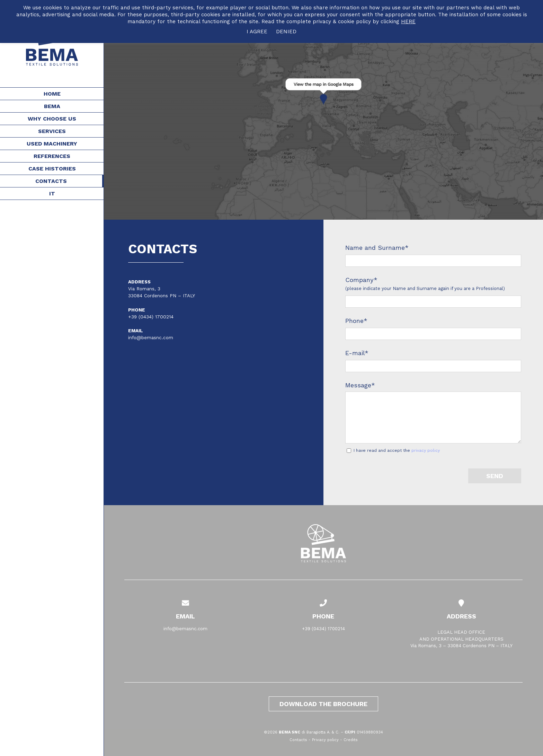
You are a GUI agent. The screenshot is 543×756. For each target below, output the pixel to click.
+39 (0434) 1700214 (151, 317)
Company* (361, 280)
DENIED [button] (286, 32)
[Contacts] (323, 110)
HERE (408, 21)
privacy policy (426, 450)
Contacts (298, 740)
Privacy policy (325, 740)
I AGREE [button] (257, 32)
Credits (351, 740)
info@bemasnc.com (151, 337)
